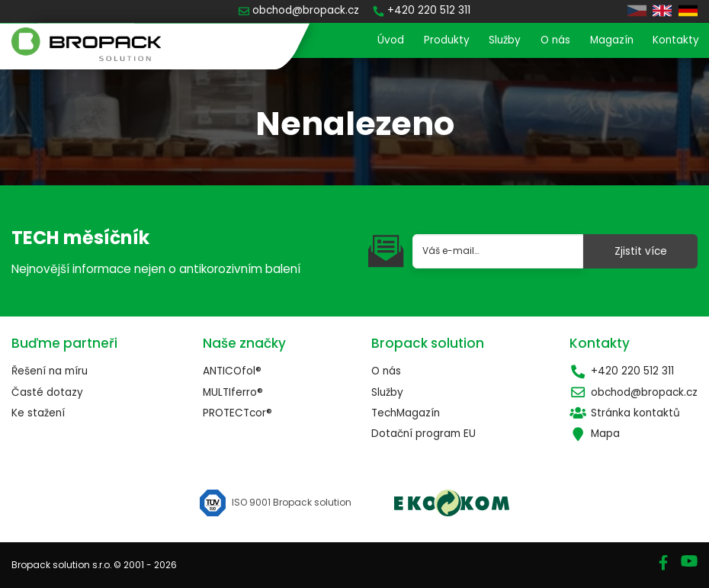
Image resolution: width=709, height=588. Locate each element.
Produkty (447, 40)
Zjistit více (641, 251)
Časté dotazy (47, 392)
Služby (505, 40)
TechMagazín (406, 413)
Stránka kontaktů (625, 413)
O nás (555, 40)
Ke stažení (38, 413)
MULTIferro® (233, 392)
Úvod (391, 40)
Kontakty (676, 40)
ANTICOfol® (232, 371)
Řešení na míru (50, 371)
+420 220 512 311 (622, 371)
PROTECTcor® (237, 413)
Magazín (612, 40)
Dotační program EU (423, 434)
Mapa (595, 434)
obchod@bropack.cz (634, 392)
